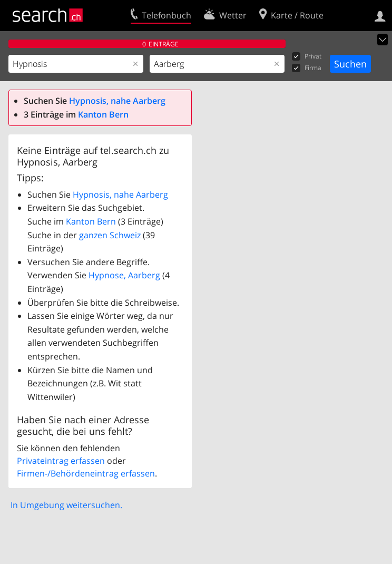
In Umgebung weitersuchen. (66, 505)
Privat (307, 57)
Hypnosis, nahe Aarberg (117, 101)
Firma (307, 68)
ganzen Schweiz (110, 235)
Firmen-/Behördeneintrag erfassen (86, 473)
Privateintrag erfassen (61, 461)
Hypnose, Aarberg (124, 275)
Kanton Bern (103, 114)
